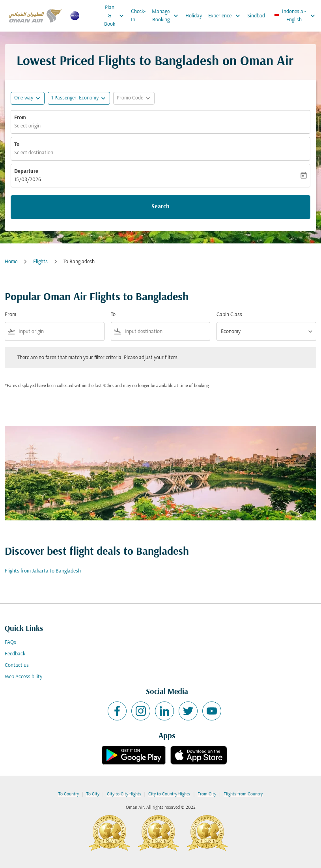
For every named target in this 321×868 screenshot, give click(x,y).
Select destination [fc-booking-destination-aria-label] (34, 153)
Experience (226, 16)
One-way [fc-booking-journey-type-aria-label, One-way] (24, 98)
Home (11, 262)
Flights (40, 262)
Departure (26, 171)
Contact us (17, 665)
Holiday (194, 16)
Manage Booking (167, 16)
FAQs (10, 643)
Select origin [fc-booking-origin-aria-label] (27, 126)
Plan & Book (116, 16)
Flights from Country (243, 794)
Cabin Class (229, 315)
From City (207, 794)
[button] (79, 98)
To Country (69, 794)
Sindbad (256, 16)
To (17, 145)
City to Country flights (169, 794)
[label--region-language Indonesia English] (295, 16)
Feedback (15, 654)
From (20, 118)
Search (160, 207)
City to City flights (124, 794)
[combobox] (60, 332)
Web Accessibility (23, 677)
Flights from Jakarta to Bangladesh (43, 571)
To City (93, 794)
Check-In (138, 16)
